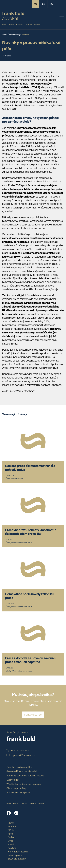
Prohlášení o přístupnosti (18, 792)
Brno (4, 24)
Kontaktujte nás (33, 715)
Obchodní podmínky (16, 788)
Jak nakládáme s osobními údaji (22, 771)
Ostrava (20, 24)
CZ (36, 4)
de (52, 4)
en (44, 4)
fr (60, 4)
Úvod (4, 34)
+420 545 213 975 (18, 750)
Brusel (37, 24)
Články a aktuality (14, 34)
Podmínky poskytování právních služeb (25, 775)
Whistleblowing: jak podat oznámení (24, 784)
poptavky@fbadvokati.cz (21, 755)
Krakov (29, 24)
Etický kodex (13, 780)
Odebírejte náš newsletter (19, 767)
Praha (11, 24)
